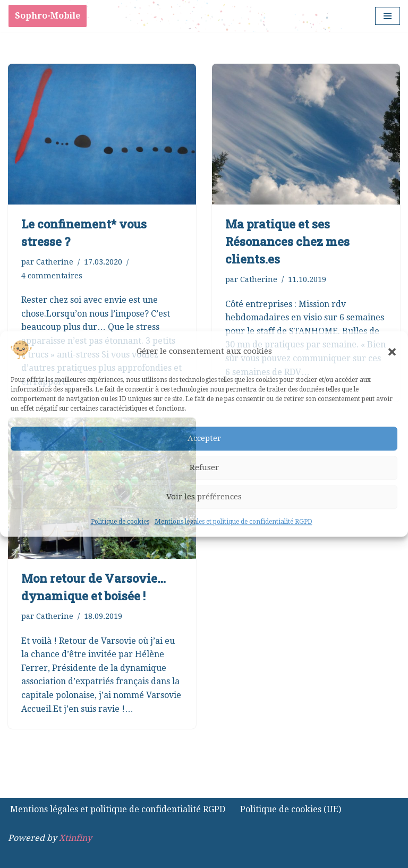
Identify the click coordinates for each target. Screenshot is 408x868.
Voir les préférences (204, 497)
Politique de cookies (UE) (291, 809)
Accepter (204, 439)
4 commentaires (52, 276)
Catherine (55, 262)
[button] (392, 352)
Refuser (204, 468)
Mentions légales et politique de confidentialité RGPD (233, 522)
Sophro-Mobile (48, 16)
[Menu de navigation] (388, 16)
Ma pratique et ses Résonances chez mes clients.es (287, 241)
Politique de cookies (120, 522)
